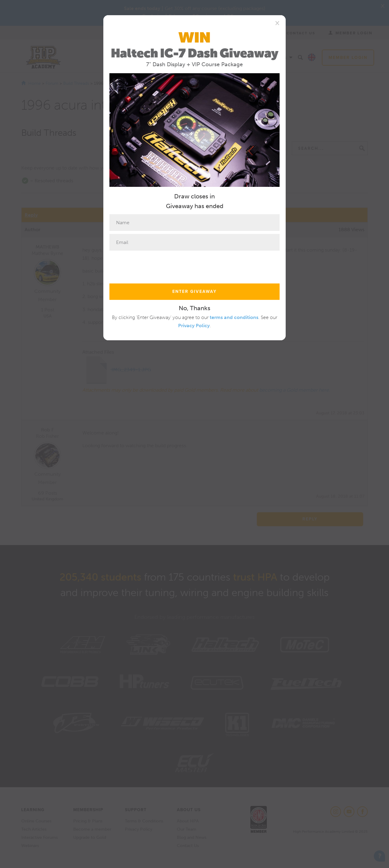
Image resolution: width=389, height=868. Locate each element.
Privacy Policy (194, 326)
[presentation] (156, 266)
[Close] (277, 23)
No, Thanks (194, 308)
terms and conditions (234, 317)
